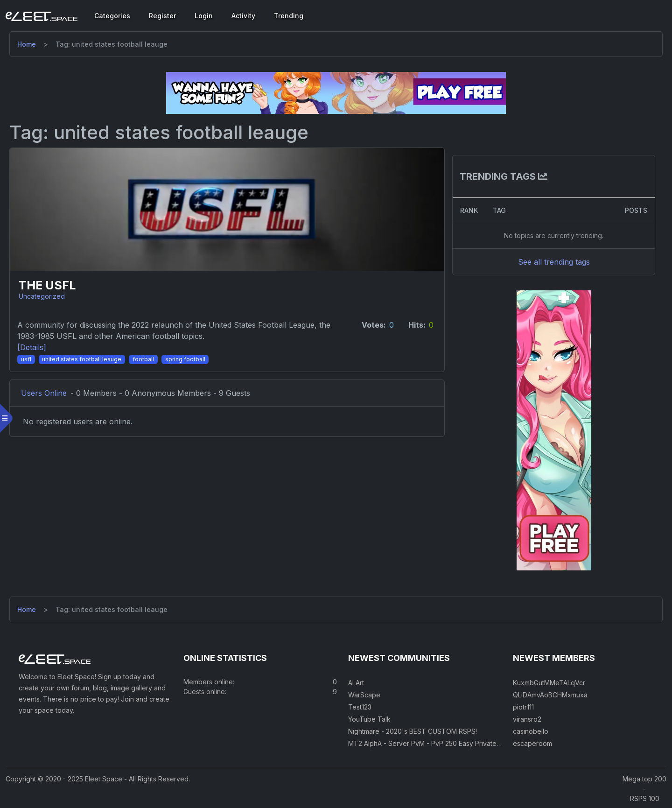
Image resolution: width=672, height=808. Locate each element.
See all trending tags (554, 262)
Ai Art (356, 683)
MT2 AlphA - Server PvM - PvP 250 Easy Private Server (434, 743)
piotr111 (523, 707)
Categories (112, 16)
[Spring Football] (185, 358)
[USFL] (26, 358)
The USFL (47, 285)
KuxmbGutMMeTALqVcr (549, 683)
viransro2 (527, 719)
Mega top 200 (644, 779)
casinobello (531, 731)
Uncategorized (42, 296)
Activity (243, 16)
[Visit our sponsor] (336, 92)
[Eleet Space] (42, 16)
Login (204, 16)
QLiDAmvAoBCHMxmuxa (550, 695)
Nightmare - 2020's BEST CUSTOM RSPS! (413, 731)
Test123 (360, 707)
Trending (289, 16)
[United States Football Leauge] (82, 358)
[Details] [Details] (32, 347)
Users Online (44, 393)
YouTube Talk (369, 719)
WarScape (364, 695)
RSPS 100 (645, 798)
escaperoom (532, 743)
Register (162, 16)
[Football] (143, 358)
